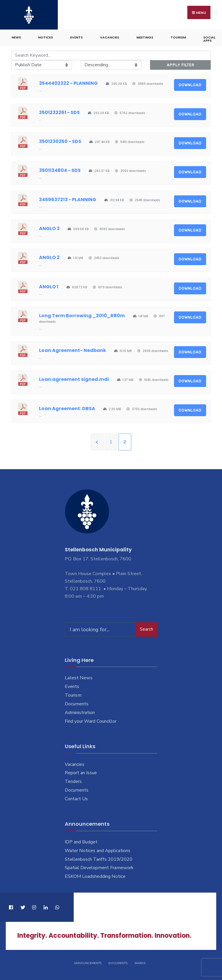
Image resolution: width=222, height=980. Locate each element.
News (16, 36)
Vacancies (110, 36)
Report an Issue (81, 772)
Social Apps (209, 38)
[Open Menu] (216, 13)
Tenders (73, 781)
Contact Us (76, 798)
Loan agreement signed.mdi (74, 378)
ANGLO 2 (49, 257)
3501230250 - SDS (60, 141)
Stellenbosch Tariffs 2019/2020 (99, 858)
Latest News (79, 677)
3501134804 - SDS (60, 169)
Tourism (178, 36)
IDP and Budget (81, 841)
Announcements (88, 962)
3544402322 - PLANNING (68, 82)
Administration (80, 712)
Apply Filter (181, 64)
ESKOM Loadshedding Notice (95, 876)
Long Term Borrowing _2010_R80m (82, 315)
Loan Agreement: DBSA (67, 407)
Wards (140, 962)
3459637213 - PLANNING (68, 198)
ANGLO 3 (49, 228)
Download (190, 84)
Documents (77, 703)
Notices (46, 36)
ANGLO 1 (49, 286)
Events (76, 36)
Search (147, 628)
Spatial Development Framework (99, 867)
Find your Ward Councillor (91, 720)
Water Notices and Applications (98, 849)
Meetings (145, 36)
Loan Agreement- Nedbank (73, 349)
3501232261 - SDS (59, 111)
